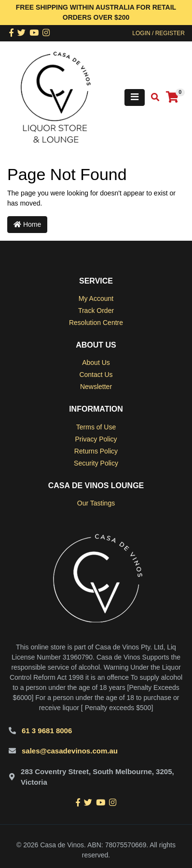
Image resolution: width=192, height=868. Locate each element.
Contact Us (96, 375)
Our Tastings (96, 503)
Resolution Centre (96, 323)
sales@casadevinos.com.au (70, 751)
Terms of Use (96, 427)
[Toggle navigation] (135, 97)
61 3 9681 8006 (47, 731)
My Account (96, 298)
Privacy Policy (96, 439)
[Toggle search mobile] (152, 97)
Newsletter (96, 387)
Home (27, 224)
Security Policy (96, 463)
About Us (96, 363)
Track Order (96, 311)
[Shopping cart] (172, 97)
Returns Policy (96, 451)
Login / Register (158, 33)
